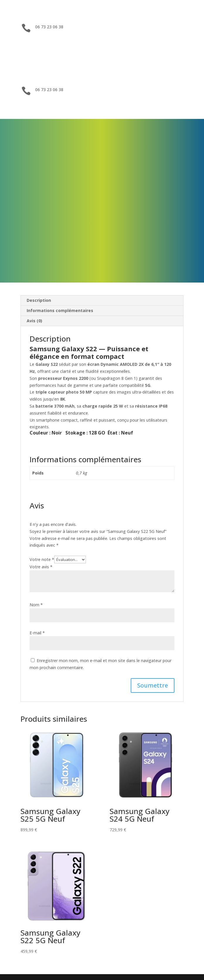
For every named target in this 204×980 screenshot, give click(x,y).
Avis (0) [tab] (34, 321)
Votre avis (41, 567)
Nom (36, 605)
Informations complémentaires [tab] (60, 310)
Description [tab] (39, 300)
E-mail (37, 633)
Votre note (42, 559)
